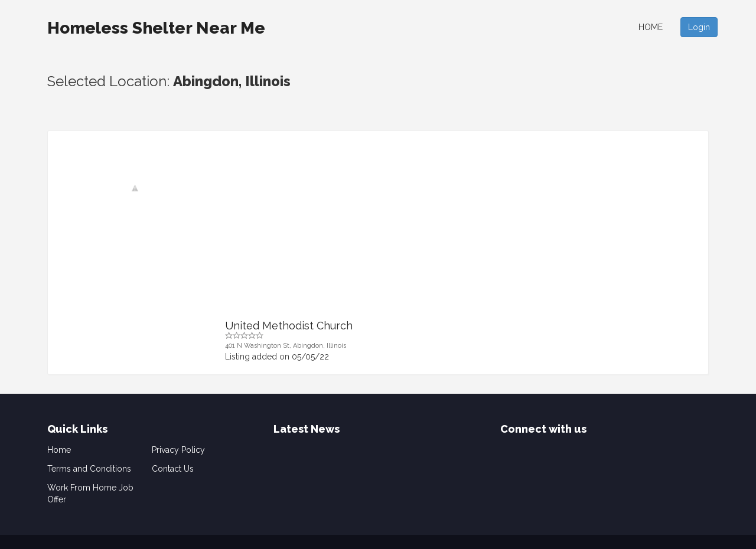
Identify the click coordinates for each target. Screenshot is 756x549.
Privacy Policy (178, 450)
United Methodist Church (289, 326)
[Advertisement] (460, 231)
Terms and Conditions (89, 469)
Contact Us (173, 469)
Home (651, 27)
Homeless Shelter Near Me (156, 28)
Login (699, 27)
